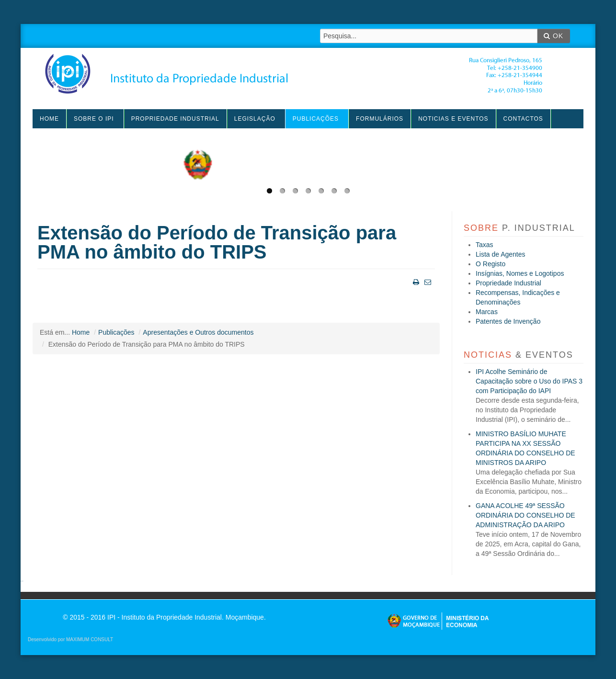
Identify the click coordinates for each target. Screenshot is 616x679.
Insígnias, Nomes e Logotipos (520, 273)
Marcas (487, 312)
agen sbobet (22, 581)
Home (81, 332)
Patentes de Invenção (508, 321)
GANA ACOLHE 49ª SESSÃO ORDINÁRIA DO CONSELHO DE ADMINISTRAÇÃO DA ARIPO (525, 515)
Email (427, 281)
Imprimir (415, 281)
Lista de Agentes (501, 254)
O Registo (491, 264)
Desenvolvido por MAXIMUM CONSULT (70, 639)
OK (553, 36)
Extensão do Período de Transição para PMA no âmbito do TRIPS (217, 242)
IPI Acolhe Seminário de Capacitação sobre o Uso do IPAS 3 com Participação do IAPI (529, 381)
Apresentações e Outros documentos (198, 332)
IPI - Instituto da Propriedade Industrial (294, 74)
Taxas (485, 245)
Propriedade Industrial (508, 283)
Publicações (116, 332)
